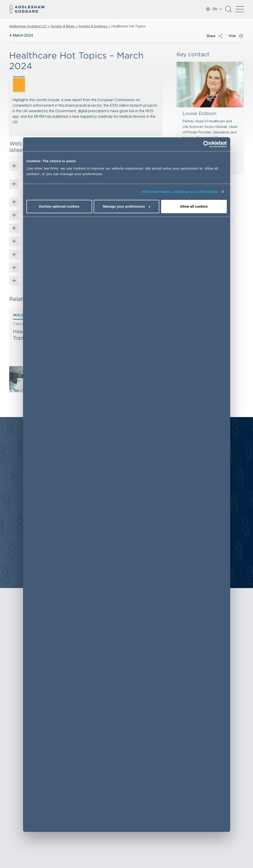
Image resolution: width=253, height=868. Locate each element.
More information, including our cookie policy (180, 192)
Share (211, 36)
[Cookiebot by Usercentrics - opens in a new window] (207, 144)
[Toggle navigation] (240, 9)
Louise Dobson (199, 113)
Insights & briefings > (95, 26)
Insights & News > (64, 26)
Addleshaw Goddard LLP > (30, 26)
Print (232, 36)
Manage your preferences (127, 206)
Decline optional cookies (59, 206)
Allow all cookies (194, 206)
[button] (229, 11)
